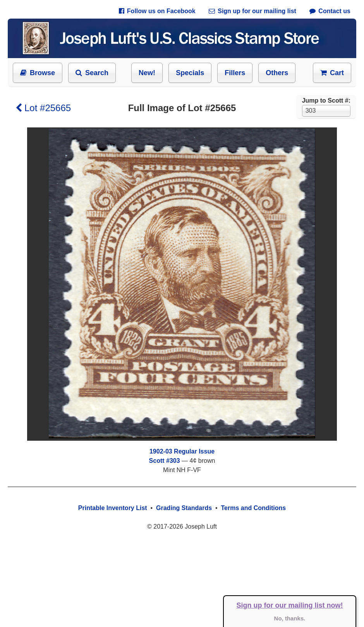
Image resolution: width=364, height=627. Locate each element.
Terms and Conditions (253, 508)
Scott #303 (165, 461)
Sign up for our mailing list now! (290, 605)
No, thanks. (290, 618)
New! (147, 73)
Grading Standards (184, 508)
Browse (38, 73)
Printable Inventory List (113, 508)
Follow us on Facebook (157, 11)
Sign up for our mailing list (252, 11)
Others (277, 73)
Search (92, 73)
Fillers (235, 73)
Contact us (330, 11)
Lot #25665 (43, 108)
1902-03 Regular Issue (182, 451)
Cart (332, 73)
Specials (190, 73)
